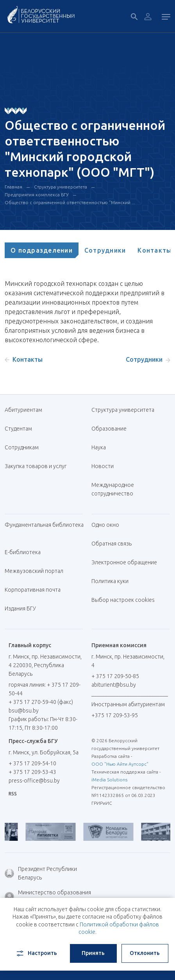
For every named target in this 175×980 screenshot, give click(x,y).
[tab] (42, 250)
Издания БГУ (20, 608)
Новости (103, 466)
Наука (99, 447)
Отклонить (145, 953)
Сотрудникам (22, 447)
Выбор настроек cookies (123, 600)
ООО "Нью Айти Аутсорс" (120, 764)
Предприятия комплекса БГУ (37, 195)
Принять (93, 953)
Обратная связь (112, 544)
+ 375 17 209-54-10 (32, 763)
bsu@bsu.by (24, 711)
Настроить (36, 953)
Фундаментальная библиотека (44, 529)
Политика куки (110, 581)
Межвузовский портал (37, 571)
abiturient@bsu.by (114, 685)
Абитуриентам (26, 410)
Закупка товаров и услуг (36, 466)
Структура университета (61, 187)
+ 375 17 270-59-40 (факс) (41, 702)
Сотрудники (105, 250)
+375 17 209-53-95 (115, 715)
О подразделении (42, 250)
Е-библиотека (26, 552)
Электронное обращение (124, 562)
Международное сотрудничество (116, 489)
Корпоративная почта (36, 590)
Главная (13, 187)
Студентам (18, 429)
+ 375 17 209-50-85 (115, 676)
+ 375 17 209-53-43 (32, 772)
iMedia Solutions (109, 780)
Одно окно (105, 525)
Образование (109, 429)
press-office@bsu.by (34, 781)
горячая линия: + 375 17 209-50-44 (45, 689)
